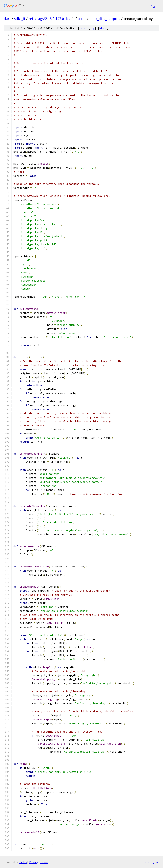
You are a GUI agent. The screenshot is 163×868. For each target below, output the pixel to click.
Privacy (34, 862)
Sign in (155, 6)
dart (7, 19)
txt (147, 862)
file (82, 28)
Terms (44, 862)
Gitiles (23, 862)
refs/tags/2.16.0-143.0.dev (49, 19)
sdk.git (20, 19)
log (92, 28)
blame (103, 28)
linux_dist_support (105, 19)
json (156, 862)
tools (82, 19)
